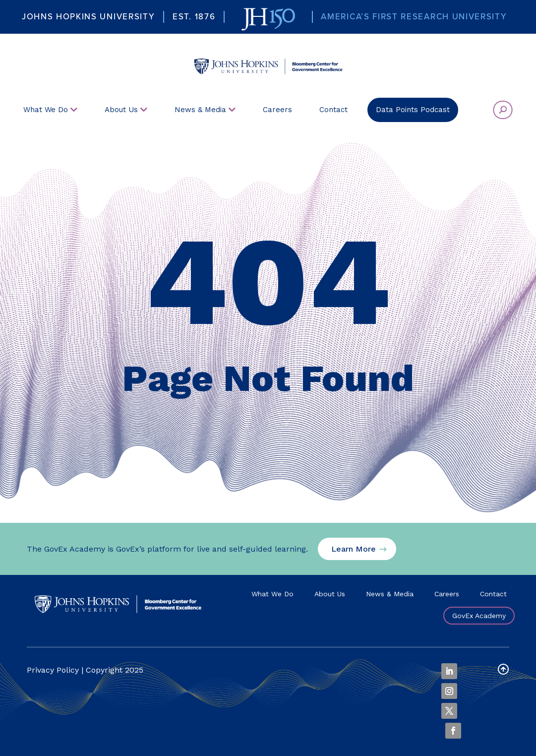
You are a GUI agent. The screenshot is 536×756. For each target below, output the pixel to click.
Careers (447, 594)
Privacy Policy (53, 670)
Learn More (354, 549)
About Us (330, 594)
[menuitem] (268, 63)
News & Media (390, 594)
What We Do (272, 594)
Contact (493, 594)
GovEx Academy (479, 616)
